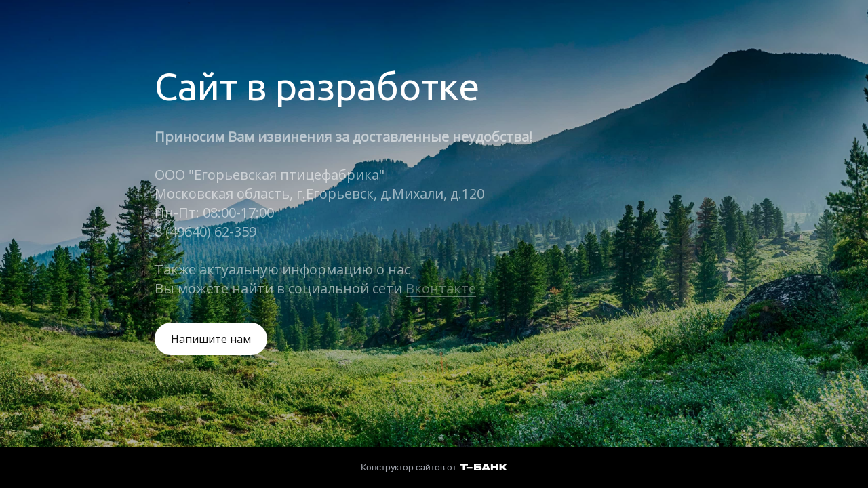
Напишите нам (211, 339)
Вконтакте (441, 288)
